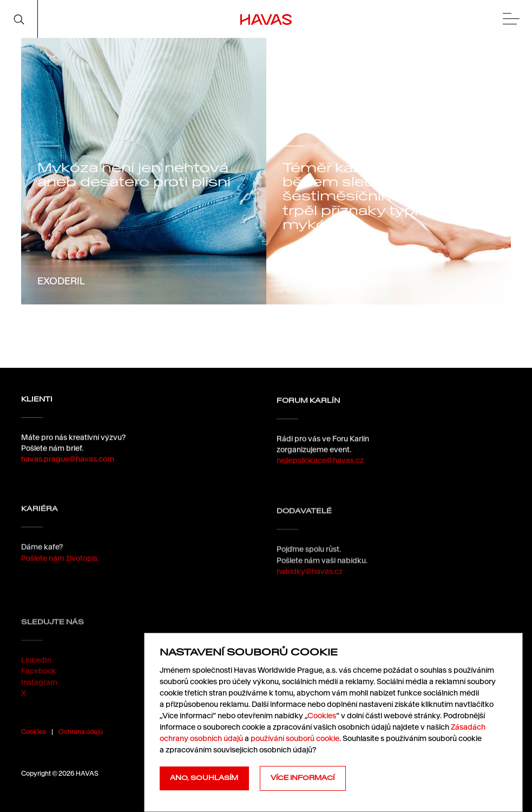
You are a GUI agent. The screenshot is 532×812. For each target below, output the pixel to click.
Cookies (34, 732)
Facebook (39, 691)
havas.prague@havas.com (68, 461)
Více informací (303, 778)
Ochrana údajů (81, 732)
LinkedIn (36, 680)
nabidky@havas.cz (310, 587)
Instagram (39, 702)
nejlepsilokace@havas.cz (320, 465)
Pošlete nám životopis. (60, 566)
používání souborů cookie (295, 738)
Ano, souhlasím (204, 778)
